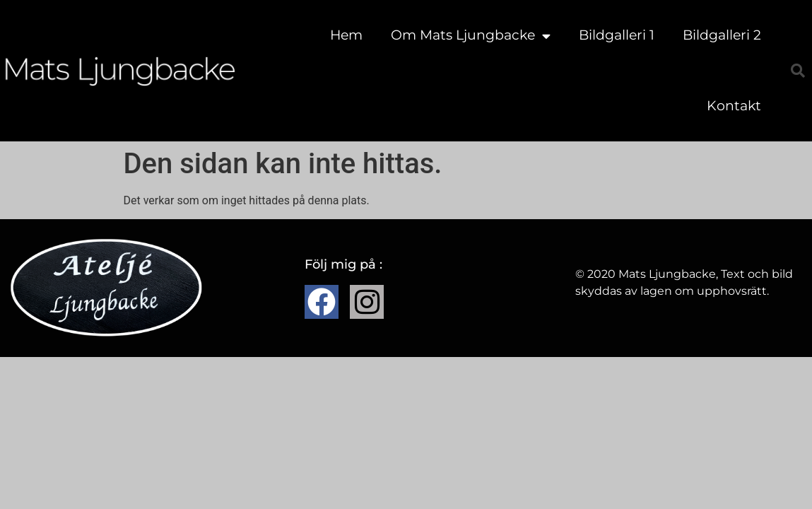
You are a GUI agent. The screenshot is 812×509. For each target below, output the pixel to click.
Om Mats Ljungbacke (471, 36)
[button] (798, 71)
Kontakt (734, 106)
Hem (346, 35)
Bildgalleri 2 (722, 35)
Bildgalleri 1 (617, 35)
